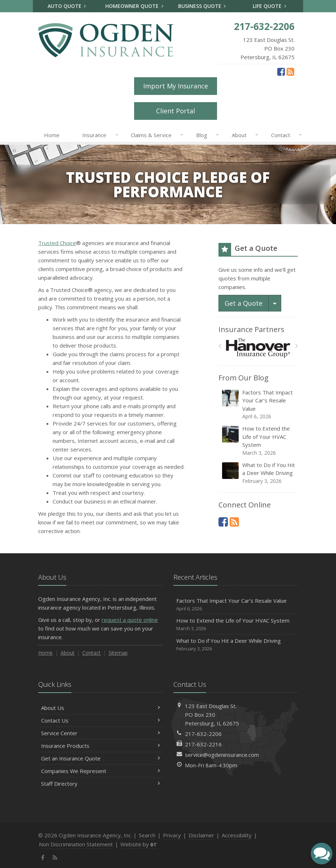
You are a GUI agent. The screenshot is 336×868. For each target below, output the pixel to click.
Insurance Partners (251, 329)
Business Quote (202, 6)
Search (147, 835)
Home (52, 135)
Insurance (99, 135)
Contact (285, 135)
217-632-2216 (203, 744)
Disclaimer (201, 835)
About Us (100, 708)
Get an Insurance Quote (100, 758)
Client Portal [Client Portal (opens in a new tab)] (176, 111)
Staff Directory (100, 784)
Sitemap (118, 653)
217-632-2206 (203, 734)
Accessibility (237, 835)
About (244, 135)
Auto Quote (67, 6)
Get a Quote (244, 303)
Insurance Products (100, 746)
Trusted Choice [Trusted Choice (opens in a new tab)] (57, 243)
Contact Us (100, 720)
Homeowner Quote (134, 6)
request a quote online (130, 620)
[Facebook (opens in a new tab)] (281, 71)
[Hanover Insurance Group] (258, 348)
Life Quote (269, 6)
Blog (206, 135)
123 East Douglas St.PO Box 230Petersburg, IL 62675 (212, 715)
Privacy (172, 835)
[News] (290, 71)
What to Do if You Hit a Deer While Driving (259, 473)
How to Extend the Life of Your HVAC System (259, 441)
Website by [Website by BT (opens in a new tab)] (139, 844)
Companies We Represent (100, 771)
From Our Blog (244, 378)
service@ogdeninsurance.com (222, 755)
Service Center (100, 733)
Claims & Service (156, 135)
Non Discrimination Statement (76, 844)
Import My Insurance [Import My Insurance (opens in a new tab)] (176, 86)
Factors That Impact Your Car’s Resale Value (259, 405)
